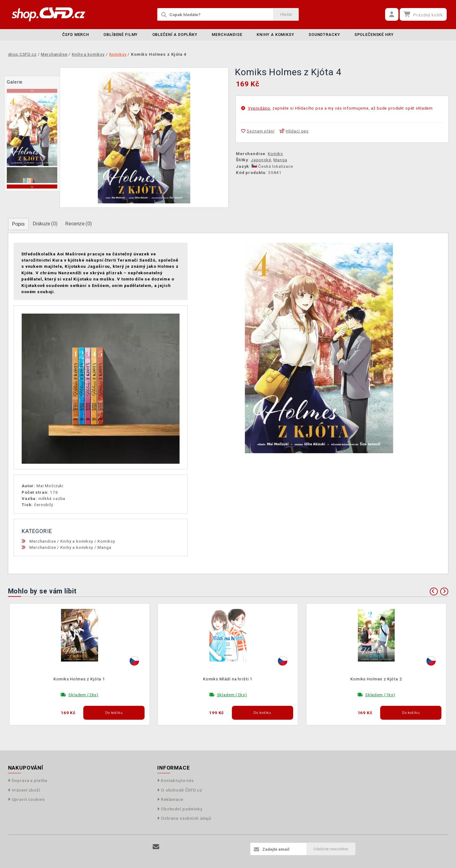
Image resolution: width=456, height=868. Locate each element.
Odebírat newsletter (331, 849)
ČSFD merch (76, 35)
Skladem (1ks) (380, 695)
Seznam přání (258, 131)
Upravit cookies (26, 799)
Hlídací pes (294, 131)
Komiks (275, 154)
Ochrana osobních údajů (184, 818)
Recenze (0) (78, 224)
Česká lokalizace (272, 166)
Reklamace (170, 799)
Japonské (261, 160)
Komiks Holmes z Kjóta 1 (79, 679)
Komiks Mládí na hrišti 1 (228, 679)
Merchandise (227, 35)
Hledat (286, 14)
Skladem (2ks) (83, 695)
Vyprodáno (259, 108)
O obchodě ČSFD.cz (180, 790)
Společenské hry (374, 35)
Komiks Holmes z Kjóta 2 (376, 679)
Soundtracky (324, 35)
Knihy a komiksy (276, 35)
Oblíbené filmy (121, 35)
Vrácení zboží (24, 790)
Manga (280, 160)
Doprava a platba (28, 780)
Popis (18, 224)
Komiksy (106, 541)
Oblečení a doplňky (175, 35)
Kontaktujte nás (176, 780)
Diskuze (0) (45, 224)
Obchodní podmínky (180, 809)
